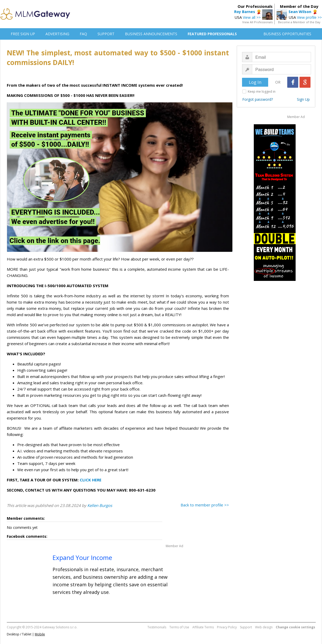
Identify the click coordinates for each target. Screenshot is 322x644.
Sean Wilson (300, 12)
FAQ (83, 34)
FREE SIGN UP (23, 34)
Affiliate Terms (203, 627)
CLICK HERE (91, 480)
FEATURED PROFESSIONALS (212, 34)
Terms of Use (179, 627)
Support (246, 627)
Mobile (40, 634)
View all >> (252, 17)
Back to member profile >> (205, 505)
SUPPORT (106, 34)
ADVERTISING (57, 34)
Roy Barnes (245, 12)
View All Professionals (257, 22)
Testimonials (157, 627)
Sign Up (303, 99)
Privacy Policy (227, 627)
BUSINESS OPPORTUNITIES (287, 34)
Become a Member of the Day (299, 22)
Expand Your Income (82, 557)
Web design (264, 627)
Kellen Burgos (100, 505)
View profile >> (309, 17)
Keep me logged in (262, 91)
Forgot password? (258, 99)
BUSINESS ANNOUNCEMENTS (151, 34)
